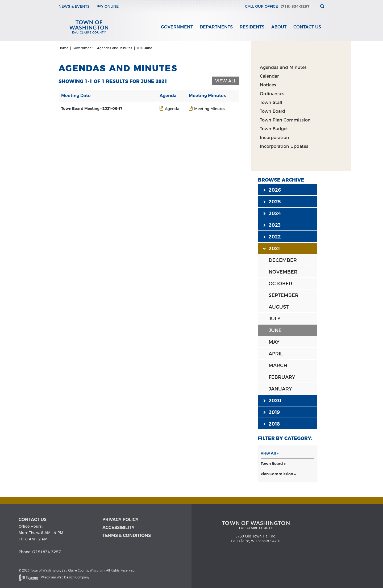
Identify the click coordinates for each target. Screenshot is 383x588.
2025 (272, 203)
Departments (216, 27)
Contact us (33, 520)
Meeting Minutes (210, 110)
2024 (272, 215)
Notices (268, 86)
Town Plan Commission (285, 121)
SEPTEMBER (284, 297)
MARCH (278, 367)
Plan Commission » (278, 475)
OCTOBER (280, 285)
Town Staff (271, 104)
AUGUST (279, 308)
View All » (270, 455)
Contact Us (307, 27)
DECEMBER (283, 262)
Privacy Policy (120, 520)
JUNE (275, 332)
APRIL (276, 355)
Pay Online (108, 6)
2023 (272, 226)
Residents (252, 27)
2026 (272, 191)
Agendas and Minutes (283, 69)
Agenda (172, 110)
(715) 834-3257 (295, 6)
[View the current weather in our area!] (314, 6)
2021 (272, 250)
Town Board (272, 113)
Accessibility (118, 528)
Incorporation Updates (284, 148)
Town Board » (273, 465)
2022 (272, 238)
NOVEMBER (283, 273)
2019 (272, 413)
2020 (272, 402)
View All (226, 82)
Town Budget (274, 130)
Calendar (269, 77)
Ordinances (272, 95)
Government (177, 27)
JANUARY (280, 390)
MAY (274, 343)
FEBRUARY (282, 379)
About (279, 27)
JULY (274, 320)
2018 (272, 425)
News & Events (74, 6)
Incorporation (274, 139)
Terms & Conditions (127, 536)
